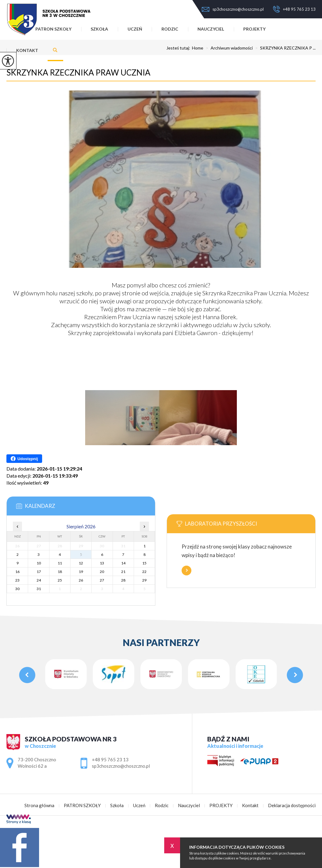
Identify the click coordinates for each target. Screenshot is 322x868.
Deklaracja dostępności (292, 805)
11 (60, 563)
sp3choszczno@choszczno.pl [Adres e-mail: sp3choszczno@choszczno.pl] (121, 766)
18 (60, 572)
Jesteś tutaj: (179, 48)
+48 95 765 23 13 (294, 9)
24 (39, 580)
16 (17, 572)
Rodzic (170, 29)
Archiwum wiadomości (228, 48)
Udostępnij (24, 459)
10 (39, 563)
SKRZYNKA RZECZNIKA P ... (284, 48)
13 (102, 563)
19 (81, 572)
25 (60, 580)
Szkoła (99, 29)
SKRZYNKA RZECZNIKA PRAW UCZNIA (78, 72)
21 (123, 572)
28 (123, 580)
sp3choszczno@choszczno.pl (233, 9)
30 (17, 589)
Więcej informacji (186, 571)
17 (39, 572)
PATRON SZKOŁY (82, 805)
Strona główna (39, 805)
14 (123, 563)
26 (81, 580)
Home (198, 48)
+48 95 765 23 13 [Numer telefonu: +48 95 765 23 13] (110, 759)
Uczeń (135, 29)
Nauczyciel (211, 29)
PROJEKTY (254, 29)
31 (39, 589)
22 (144, 572)
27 (102, 580)
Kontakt (27, 50)
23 (17, 580)
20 (102, 572)
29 (144, 580)
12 (81, 563)
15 (144, 563)
